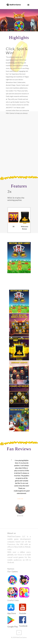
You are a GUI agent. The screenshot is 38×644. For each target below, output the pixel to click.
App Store (12, 613)
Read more (11, 569)
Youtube (23, 613)
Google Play (13, 627)
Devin (20, 516)
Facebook (23, 626)
